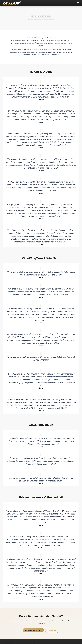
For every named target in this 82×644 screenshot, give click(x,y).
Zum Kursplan (52, 630)
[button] (78, 3)
